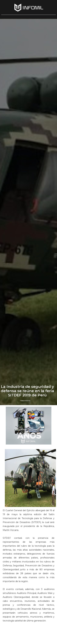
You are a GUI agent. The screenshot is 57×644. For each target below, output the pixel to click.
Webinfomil (25, 401)
